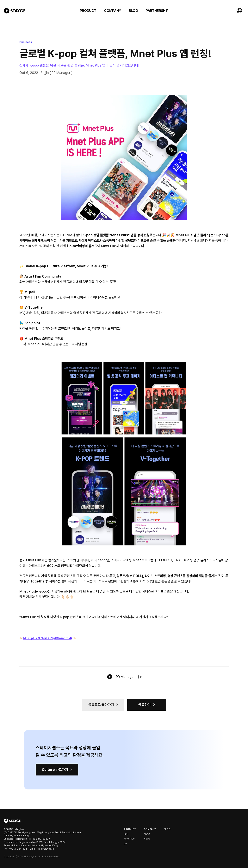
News (147, 839)
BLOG (133, 11)
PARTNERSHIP (157, 11)
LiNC (127, 834)
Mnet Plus (129, 839)
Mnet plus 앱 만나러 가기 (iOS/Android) (48, 638)
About (147, 834)
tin (125, 844)
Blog (167, 829)
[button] (88, 11)
